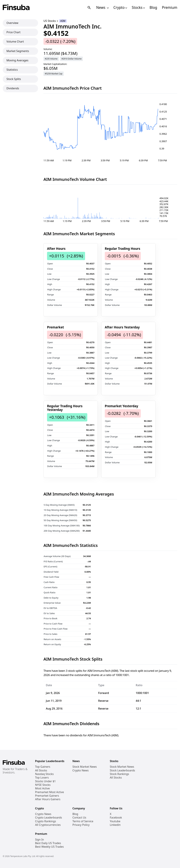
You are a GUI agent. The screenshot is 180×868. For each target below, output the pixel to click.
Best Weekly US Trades (49, 847)
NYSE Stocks (43, 785)
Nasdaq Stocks (44, 774)
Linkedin (115, 825)
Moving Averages (17, 60)
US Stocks (50, 21)
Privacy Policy (81, 825)
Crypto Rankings (45, 821)
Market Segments (18, 51)
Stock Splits (14, 79)
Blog (153, 8)
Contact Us (79, 818)
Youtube (115, 821)
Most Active (42, 788)
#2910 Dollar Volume (71, 59)
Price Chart (13, 32)
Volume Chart (15, 42)
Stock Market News (84, 767)
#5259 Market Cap (54, 74)
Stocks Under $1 (45, 781)
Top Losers (42, 778)
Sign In (39, 840)
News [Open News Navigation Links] (102, 8)
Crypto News (80, 770)
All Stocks (41, 770)
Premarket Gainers (47, 796)
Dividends (13, 88)
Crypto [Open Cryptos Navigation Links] (120, 8)
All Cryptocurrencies (48, 825)
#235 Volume (51, 59)
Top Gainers (43, 767)
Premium (170, 8)
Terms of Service (83, 821)
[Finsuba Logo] (16, 8)
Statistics (12, 70)
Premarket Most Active (49, 792)
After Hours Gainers (48, 799)
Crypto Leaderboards (48, 818)
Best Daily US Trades (48, 843)
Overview (12, 23)
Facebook (116, 818)
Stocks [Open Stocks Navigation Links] (138, 8)
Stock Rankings (119, 774)
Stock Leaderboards (122, 770)
